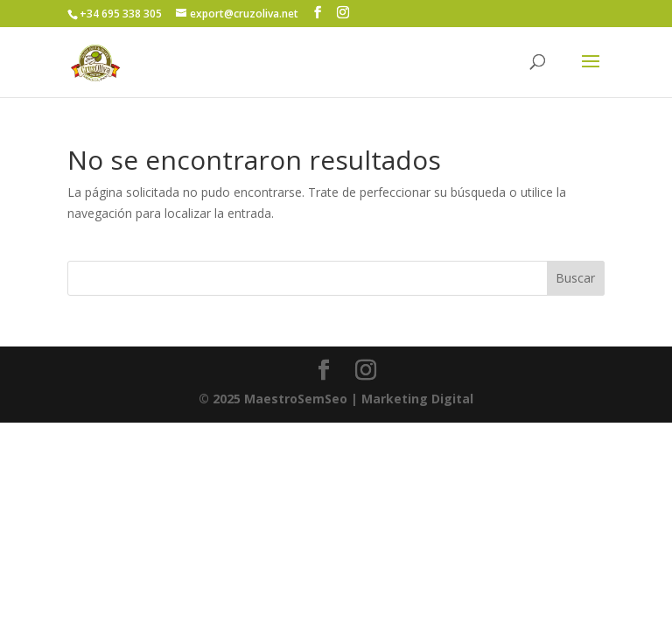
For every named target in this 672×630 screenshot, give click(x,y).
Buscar (575, 278)
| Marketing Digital (336, 399)
